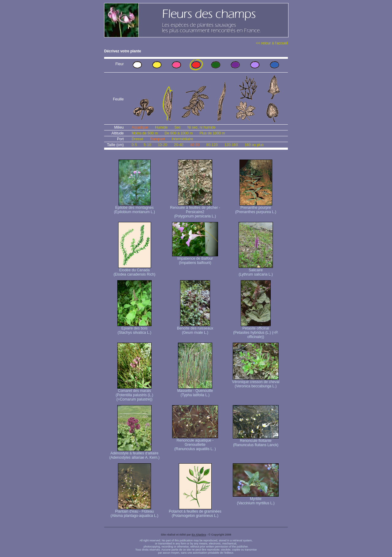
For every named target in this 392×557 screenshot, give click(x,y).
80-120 (212, 145)
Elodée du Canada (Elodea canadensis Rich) (135, 271)
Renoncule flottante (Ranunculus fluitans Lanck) (256, 441)
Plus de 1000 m (212, 133)
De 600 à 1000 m (179, 133)
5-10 (147, 145)
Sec (177, 127)
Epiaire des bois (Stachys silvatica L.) (134, 329)
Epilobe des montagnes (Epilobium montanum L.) (134, 208)
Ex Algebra (199, 535)
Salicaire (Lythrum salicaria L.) (256, 271)
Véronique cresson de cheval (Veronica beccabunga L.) (256, 382)
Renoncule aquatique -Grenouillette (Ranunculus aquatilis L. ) (195, 443)
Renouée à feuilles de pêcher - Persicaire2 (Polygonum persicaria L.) (195, 210)
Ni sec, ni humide (202, 127)
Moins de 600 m (145, 133)
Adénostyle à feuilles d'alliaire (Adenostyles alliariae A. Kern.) (134, 454)
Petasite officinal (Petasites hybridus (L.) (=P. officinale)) (256, 331)
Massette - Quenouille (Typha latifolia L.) (195, 391)
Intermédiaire (183, 139)
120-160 (231, 145)
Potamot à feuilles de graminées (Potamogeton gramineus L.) (195, 512)
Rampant (158, 139)
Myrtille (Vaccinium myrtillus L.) (256, 499)
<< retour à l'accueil (272, 43)
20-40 (179, 145)
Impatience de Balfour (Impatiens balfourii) (195, 259)
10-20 (162, 145)
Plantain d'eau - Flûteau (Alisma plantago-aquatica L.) (134, 512)
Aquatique (140, 127)
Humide (161, 127)
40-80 (195, 145)
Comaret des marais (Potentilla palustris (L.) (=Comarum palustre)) (135, 393)
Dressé (138, 139)
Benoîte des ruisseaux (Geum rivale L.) (195, 329)
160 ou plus (254, 145)
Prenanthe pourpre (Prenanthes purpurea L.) (256, 208)
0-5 (134, 145)
